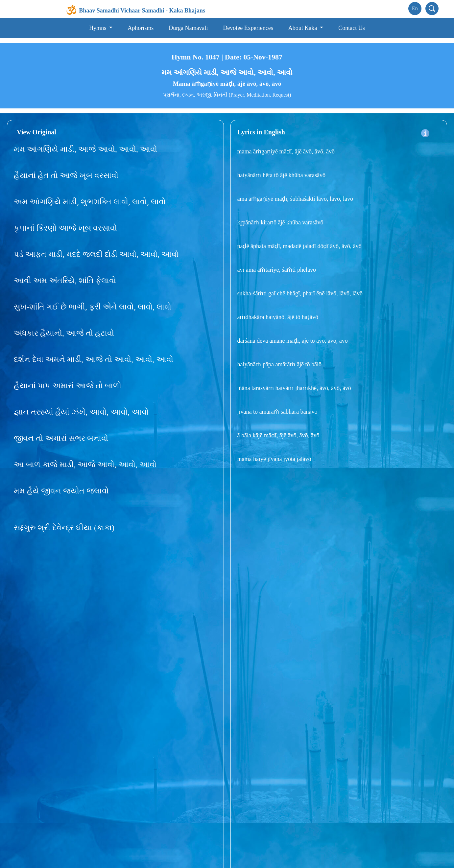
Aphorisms (141, 28)
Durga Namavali (188, 28)
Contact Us (352, 28)
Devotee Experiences (248, 28)
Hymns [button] (98, 28)
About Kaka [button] (303, 28)
